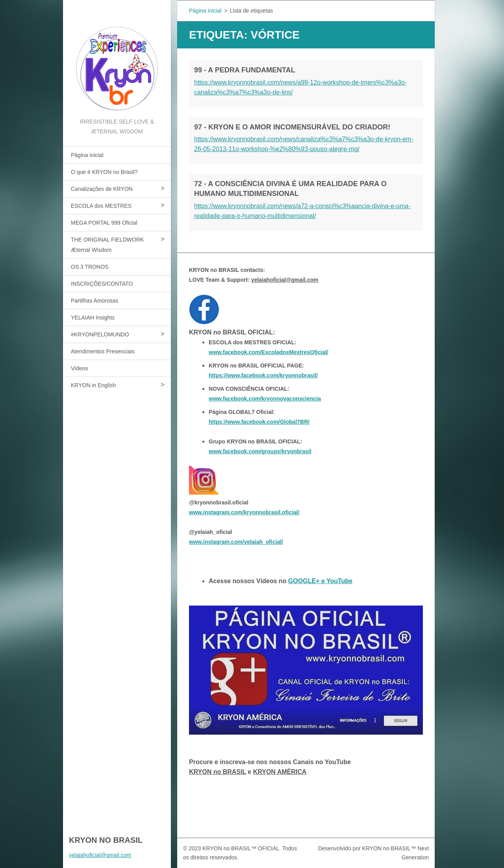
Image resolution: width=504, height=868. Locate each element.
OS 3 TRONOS (90, 267)
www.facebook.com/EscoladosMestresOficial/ (269, 352)
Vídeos (80, 368)
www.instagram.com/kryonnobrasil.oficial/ (244, 512)
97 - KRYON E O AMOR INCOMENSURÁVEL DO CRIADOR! (292, 127)
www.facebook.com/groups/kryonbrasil (260, 451)
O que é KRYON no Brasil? (104, 172)
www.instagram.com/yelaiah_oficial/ (236, 542)
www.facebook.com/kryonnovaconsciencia (265, 399)
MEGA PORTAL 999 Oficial (104, 223)
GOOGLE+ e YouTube (320, 581)
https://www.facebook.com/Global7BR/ (259, 422)
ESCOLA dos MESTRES (101, 206)
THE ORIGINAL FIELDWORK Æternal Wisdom (107, 245)
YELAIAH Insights (93, 318)
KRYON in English (93, 385)
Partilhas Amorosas (95, 301)
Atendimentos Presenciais (103, 351)
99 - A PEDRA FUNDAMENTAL (245, 70)
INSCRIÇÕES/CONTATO (102, 284)
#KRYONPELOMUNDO (100, 334)
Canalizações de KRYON (102, 189)
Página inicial (87, 155)
